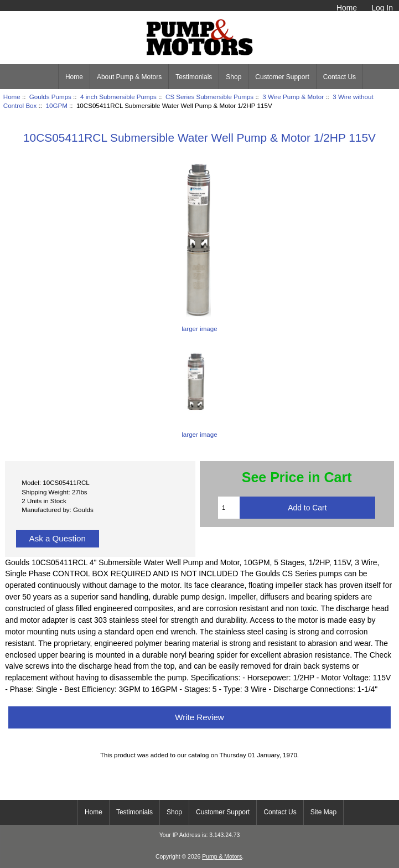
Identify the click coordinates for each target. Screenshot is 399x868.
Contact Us (340, 77)
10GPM (56, 105)
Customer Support (282, 77)
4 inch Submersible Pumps (118, 97)
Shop (234, 77)
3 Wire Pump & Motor (293, 97)
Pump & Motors (222, 857)
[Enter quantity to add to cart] (229, 508)
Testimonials (194, 77)
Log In (382, 8)
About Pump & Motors (129, 77)
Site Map (323, 812)
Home (347, 8)
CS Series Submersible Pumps (209, 97)
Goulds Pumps (50, 97)
